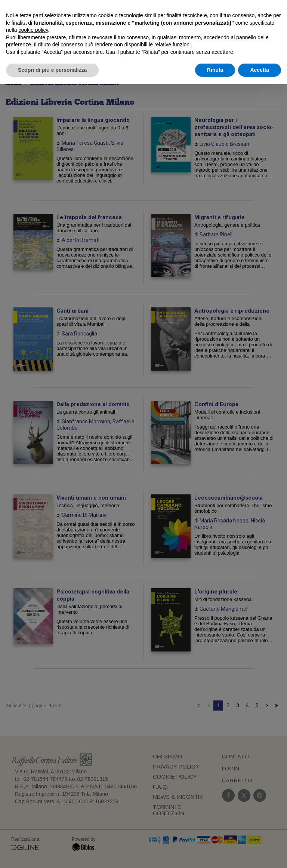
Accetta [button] (260, 70)
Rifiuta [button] (215, 70)
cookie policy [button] (33, 30)
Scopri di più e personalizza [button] (52, 70)
